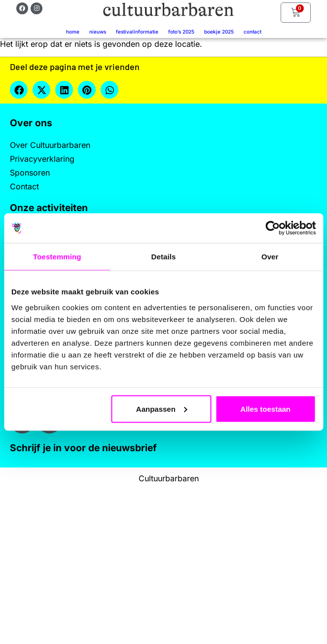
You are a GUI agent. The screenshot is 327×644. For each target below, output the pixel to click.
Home (73, 32)
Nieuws (98, 32)
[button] (19, 90)
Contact (253, 32)
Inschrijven (91, 591)
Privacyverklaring (42, 159)
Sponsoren (30, 173)
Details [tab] (164, 257)
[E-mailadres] (91, 500)
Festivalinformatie (137, 32)
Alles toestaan (265, 409)
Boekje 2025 (219, 32)
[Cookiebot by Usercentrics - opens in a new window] (272, 228)
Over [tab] (270, 257)
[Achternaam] (91, 565)
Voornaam (43, 517)
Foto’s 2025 (181, 32)
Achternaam (46, 550)
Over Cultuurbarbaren (50, 145)
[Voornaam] (91, 532)
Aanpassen (162, 409)
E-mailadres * (49, 484)
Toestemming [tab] (57, 257)
